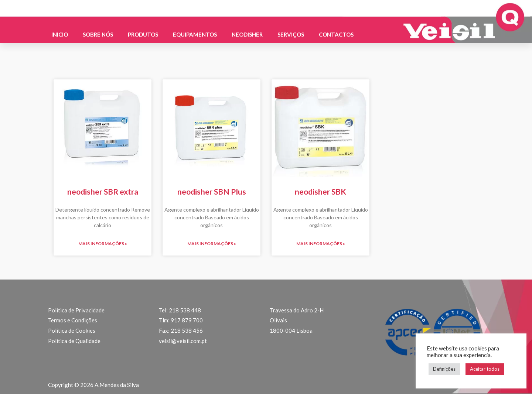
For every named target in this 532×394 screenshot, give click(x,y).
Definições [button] (444, 369)
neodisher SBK (320, 191)
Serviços (291, 31)
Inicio (60, 31)
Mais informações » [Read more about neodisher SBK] (321, 244)
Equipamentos (195, 31)
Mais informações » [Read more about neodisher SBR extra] (103, 244)
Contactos (336, 31)
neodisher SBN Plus (212, 191)
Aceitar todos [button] (485, 369)
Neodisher (247, 31)
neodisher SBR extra (103, 191)
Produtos (143, 31)
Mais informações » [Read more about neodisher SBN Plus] (212, 244)
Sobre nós (98, 31)
